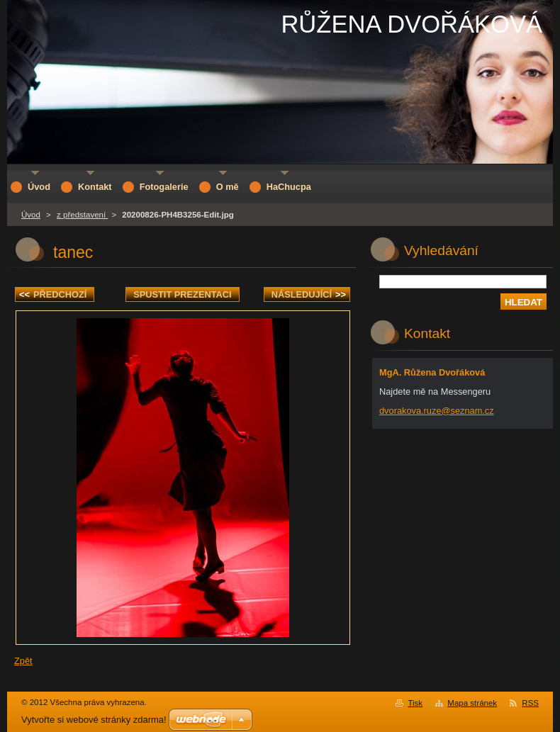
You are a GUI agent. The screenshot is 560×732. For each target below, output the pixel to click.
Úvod (31, 215)
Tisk (415, 703)
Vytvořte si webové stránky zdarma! (94, 720)
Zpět (23, 661)
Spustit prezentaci (182, 294)
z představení (82, 215)
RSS (530, 703)
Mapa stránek (472, 703)
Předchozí (53, 294)
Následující (309, 294)
